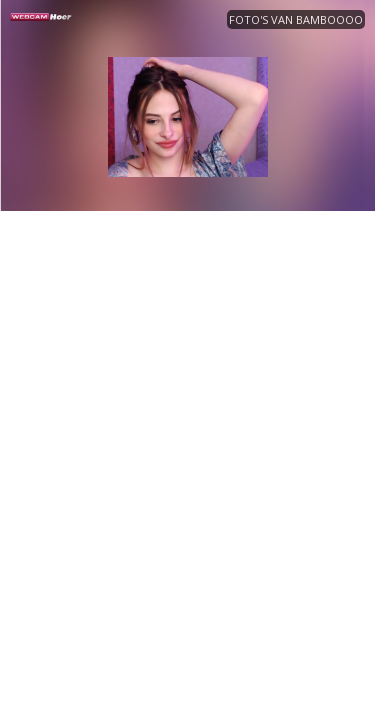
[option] (188, 117)
